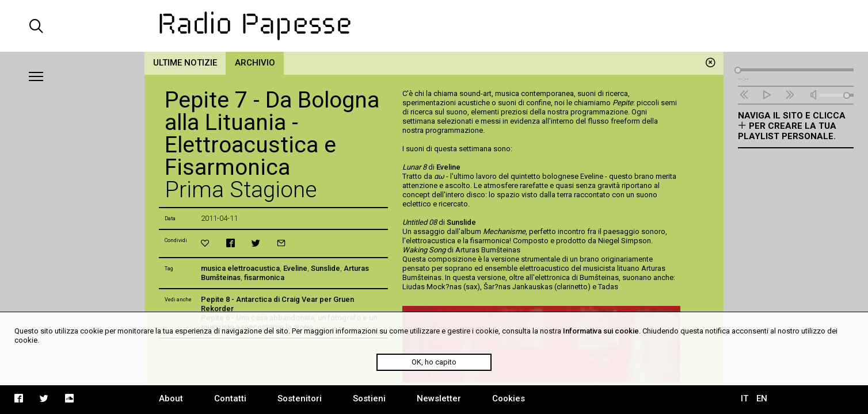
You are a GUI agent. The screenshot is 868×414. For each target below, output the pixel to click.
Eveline (295, 268)
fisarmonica (264, 277)
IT (745, 398)
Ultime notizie (185, 63)
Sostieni (369, 398)
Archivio (255, 63)
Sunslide (325, 268)
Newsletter (439, 398)
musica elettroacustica (240, 268)
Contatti (230, 398)
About (171, 398)
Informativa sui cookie (601, 331)
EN (762, 398)
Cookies (509, 398)
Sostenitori (300, 398)
